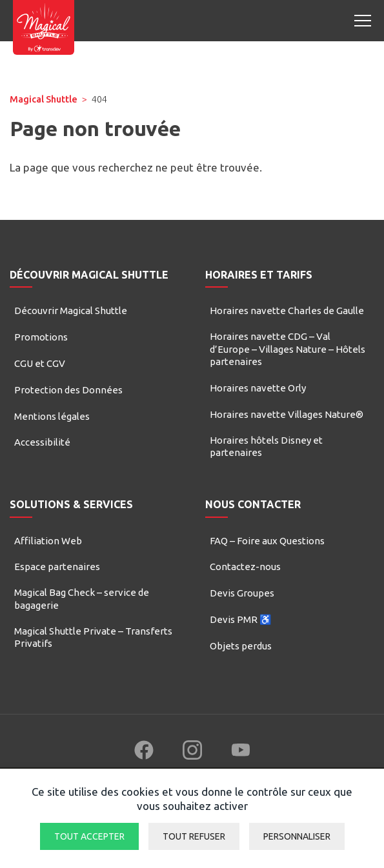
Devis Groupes (242, 593)
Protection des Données (68, 390)
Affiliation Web (48, 541)
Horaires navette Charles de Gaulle (287, 311)
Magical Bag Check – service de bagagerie (82, 599)
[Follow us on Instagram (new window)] (192, 750)
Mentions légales (52, 416)
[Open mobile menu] (363, 21)
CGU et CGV (40, 363)
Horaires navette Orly (258, 388)
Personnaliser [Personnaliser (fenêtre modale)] (297, 836)
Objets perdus (241, 646)
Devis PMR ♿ (241, 619)
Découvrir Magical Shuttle (71, 311)
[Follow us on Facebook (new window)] (144, 750)
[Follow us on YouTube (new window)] (241, 750)
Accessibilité (42, 442)
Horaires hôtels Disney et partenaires (266, 447)
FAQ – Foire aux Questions (267, 541)
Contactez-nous (245, 567)
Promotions (41, 337)
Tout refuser (194, 836)
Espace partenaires (57, 567)
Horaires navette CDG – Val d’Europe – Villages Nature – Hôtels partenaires (288, 349)
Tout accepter (89, 836)
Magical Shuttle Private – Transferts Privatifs (93, 637)
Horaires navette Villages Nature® (287, 414)
